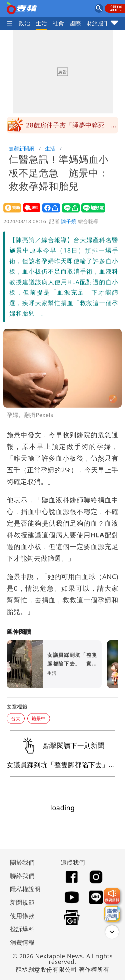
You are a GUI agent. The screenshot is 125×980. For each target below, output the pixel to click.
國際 (75, 23)
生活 (41, 23)
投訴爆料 (22, 929)
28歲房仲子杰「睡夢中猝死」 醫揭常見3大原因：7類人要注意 (72, 130)
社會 (58, 23)
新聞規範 (22, 902)
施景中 (39, 718)
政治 (24, 23)
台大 (16, 718)
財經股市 (98, 23)
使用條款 (22, 916)
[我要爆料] (112, 896)
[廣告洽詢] (112, 914)
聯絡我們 (22, 876)
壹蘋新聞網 (21, 148)
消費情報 (22, 942)
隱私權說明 (23, 889)
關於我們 (22, 862)
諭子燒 (69, 221)
